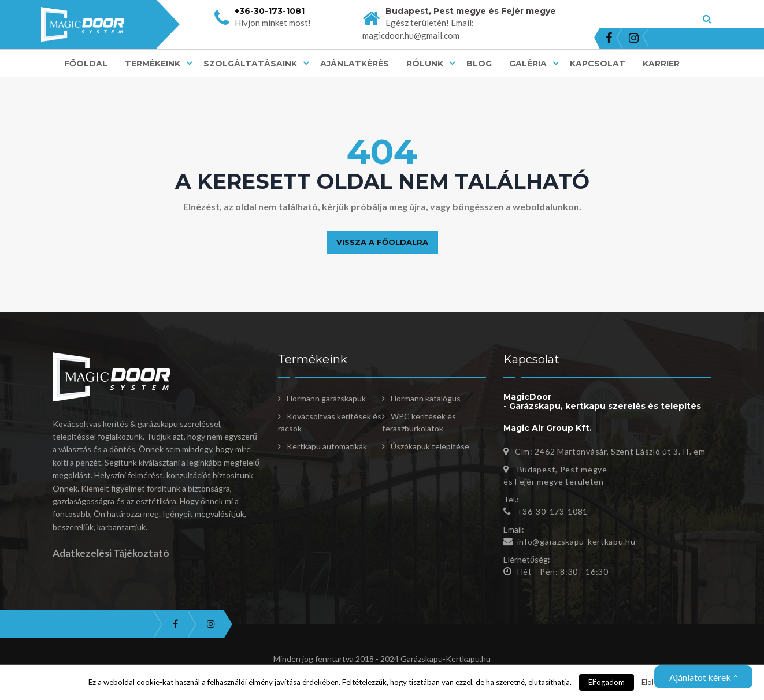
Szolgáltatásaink (250, 64)
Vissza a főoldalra (382, 242)
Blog (479, 64)
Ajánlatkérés (355, 64)
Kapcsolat (598, 64)
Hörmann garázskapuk (326, 398)
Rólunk (425, 64)
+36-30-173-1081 (270, 11)
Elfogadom (607, 682)
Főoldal (86, 64)
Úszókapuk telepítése (430, 446)
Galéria (528, 64)
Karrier (661, 64)
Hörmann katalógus (426, 398)
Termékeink (153, 64)
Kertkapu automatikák (327, 446)
